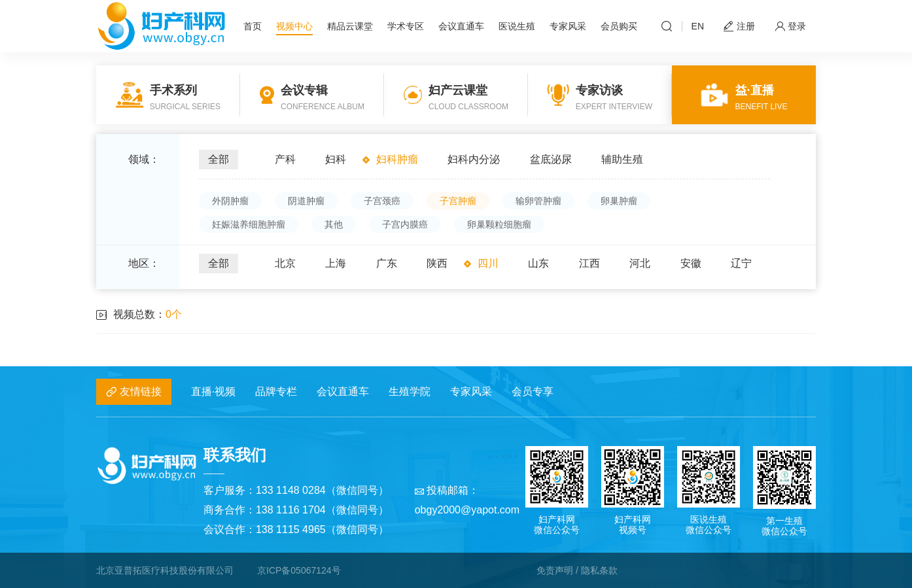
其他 (334, 224)
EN (698, 26)
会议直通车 (461, 26)
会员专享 (533, 391)
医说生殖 (517, 26)
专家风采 (568, 26)
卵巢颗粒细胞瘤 (499, 224)
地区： (144, 263)
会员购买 (619, 26)
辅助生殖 (622, 159)
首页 (253, 26)
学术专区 (406, 26)
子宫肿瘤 (458, 201)
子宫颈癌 (382, 201)
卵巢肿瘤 (619, 201)
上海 (336, 263)
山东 (538, 263)
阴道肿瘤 (306, 201)
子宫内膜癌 (405, 224)
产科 (285, 159)
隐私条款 (599, 570)
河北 (640, 263)
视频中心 (294, 26)
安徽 (691, 263)
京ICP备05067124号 (299, 570)
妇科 (336, 159)
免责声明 (555, 570)
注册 (739, 26)
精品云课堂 (350, 26)
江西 (589, 263)
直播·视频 (213, 391)
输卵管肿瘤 (538, 201)
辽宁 (741, 263)
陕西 (437, 263)
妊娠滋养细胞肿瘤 (249, 224)
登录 (790, 26)
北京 (285, 263)
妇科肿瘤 (397, 159)
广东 (387, 263)
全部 (219, 159)
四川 (488, 263)
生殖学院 (410, 391)
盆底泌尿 (551, 159)
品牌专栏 (276, 391)
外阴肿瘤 (230, 201)
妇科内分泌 (474, 159)
